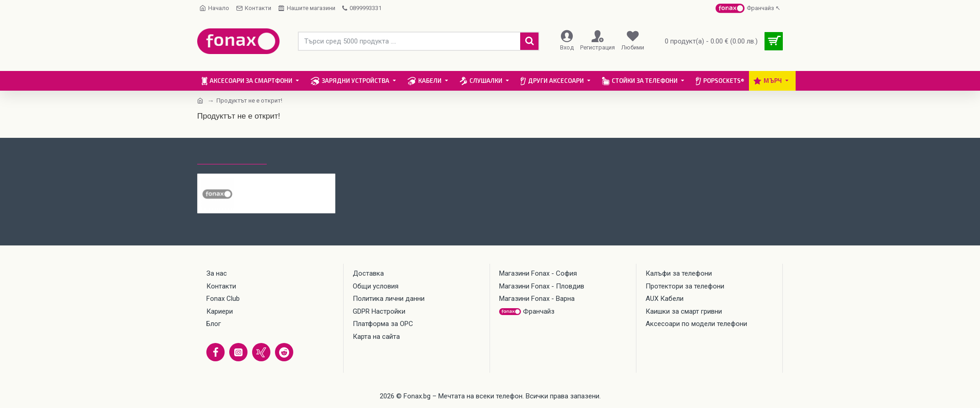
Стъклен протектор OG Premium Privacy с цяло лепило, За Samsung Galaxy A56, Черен (285, 181)
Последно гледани (232, 156)
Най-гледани (299, 156)
